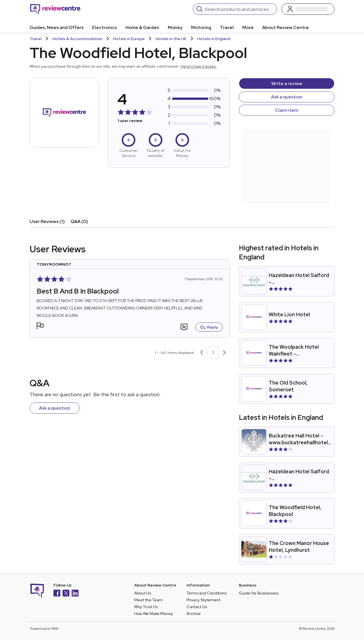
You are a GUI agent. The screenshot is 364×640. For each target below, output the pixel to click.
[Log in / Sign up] (308, 9)
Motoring (201, 27)
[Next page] (224, 353)
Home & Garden (142, 27)
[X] (66, 594)
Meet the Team (148, 600)
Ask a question (287, 97)
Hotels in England (214, 39)
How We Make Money (154, 614)
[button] (40, 327)
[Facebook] (57, 594)
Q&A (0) (79, 221)
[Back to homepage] (55, 9)
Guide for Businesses (259, 593)
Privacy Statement (203, 600)
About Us (143, 593)
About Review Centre (286, 27)
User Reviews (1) (47, 221)
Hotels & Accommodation (77, 39)
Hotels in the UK (171, 39)
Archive (194, 614)
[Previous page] (202, 353)
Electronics (105, 27)
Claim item (287, 110)
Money (175, 27)
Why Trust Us (146, 607)
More (248, 27)
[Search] (239, 9)
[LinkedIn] (75, 594)
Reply (209, 327)
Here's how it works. (199, 66)
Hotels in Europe (129, 39)
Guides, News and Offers (57, 27)
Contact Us (197, 607)
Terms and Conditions (207, 593)
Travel (227, 27)
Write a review (287, 83)
